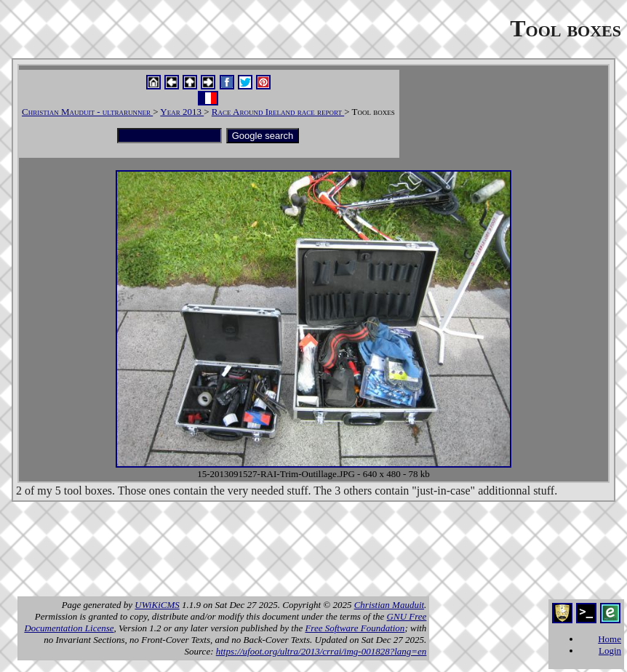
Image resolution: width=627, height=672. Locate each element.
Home (610, 639)
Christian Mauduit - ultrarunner (87, 112)
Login (610, 651)
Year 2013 (182, 112)
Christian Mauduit (389, 605)
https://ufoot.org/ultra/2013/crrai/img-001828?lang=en (322, 651)
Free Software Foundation (355, 628)
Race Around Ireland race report (278, 112)
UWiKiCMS (157, 605)
